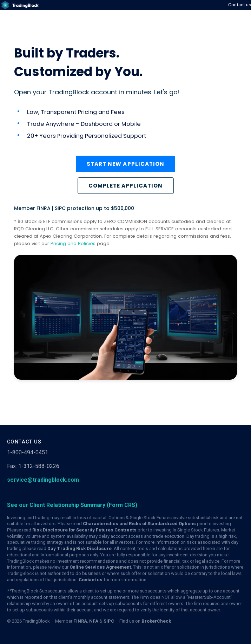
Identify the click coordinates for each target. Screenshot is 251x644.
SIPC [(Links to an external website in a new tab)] (109, 621)
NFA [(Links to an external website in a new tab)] (94, 621)
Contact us (240, 5)
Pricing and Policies (73, 243)
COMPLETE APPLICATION (126, 186)
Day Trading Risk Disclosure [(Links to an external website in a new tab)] (80, 549)
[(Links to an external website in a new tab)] (19, 5)
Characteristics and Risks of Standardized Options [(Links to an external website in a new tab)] (139, 524)
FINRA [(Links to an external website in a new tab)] (80, 621)
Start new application (125, 164)
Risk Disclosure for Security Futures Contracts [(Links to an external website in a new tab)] (84, 530)
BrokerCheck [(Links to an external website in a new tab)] (156, 621)
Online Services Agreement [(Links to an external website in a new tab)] (100, 567)
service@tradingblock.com (43, 480)
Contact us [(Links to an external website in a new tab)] (91, 580)
